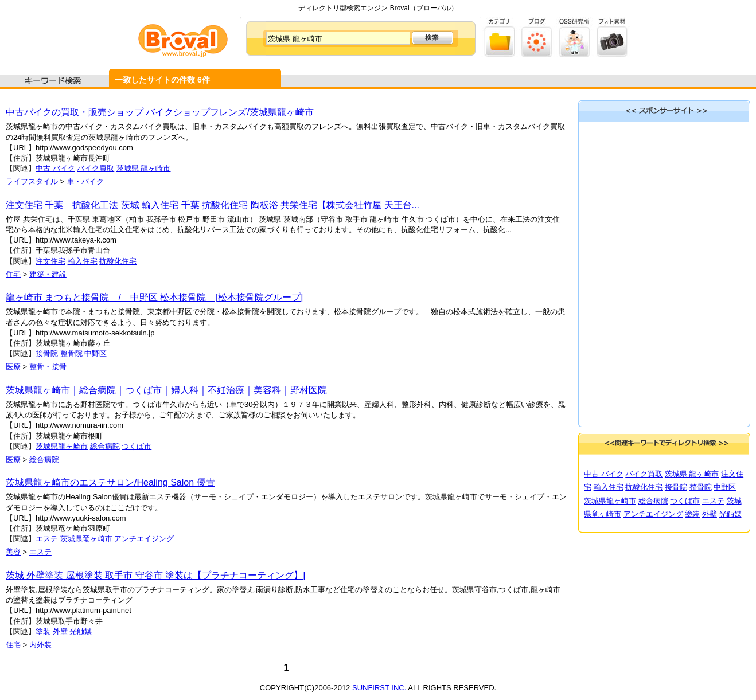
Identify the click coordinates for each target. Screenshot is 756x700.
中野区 (96, 353)
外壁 (60, 631)
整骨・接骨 (48, 367)
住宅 (13, 274)
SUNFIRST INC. (379, 688)
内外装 (40, 645)
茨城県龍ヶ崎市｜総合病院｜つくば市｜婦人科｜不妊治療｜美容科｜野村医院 (166, 390)
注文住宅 (50, 261)
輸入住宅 (83, 261)
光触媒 (81, 631)
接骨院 (47, 353)
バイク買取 (96, 168)
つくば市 (137, 446)
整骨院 (71, 353)
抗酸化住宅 (118, 261)
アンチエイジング (144, 539)
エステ (47, 539)
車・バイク (85, 181)
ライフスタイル (32, 181)
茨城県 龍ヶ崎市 (144, 168)
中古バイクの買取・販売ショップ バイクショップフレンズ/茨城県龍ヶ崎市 (160, 112)
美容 (13, 552)
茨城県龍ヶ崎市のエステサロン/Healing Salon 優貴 (110, 482)
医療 (13, 367)
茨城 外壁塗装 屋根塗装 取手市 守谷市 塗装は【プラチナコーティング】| (155, 575)
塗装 (43, 631)
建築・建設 (48, 274)
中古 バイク (55, 168)
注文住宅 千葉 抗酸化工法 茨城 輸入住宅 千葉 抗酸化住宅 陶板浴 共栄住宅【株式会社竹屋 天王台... (213, 205)
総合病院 (105, 446)
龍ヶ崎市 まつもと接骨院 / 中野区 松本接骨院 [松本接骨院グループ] (154, 297)
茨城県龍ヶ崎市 (62, 446)
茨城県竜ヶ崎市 (86, 539)
